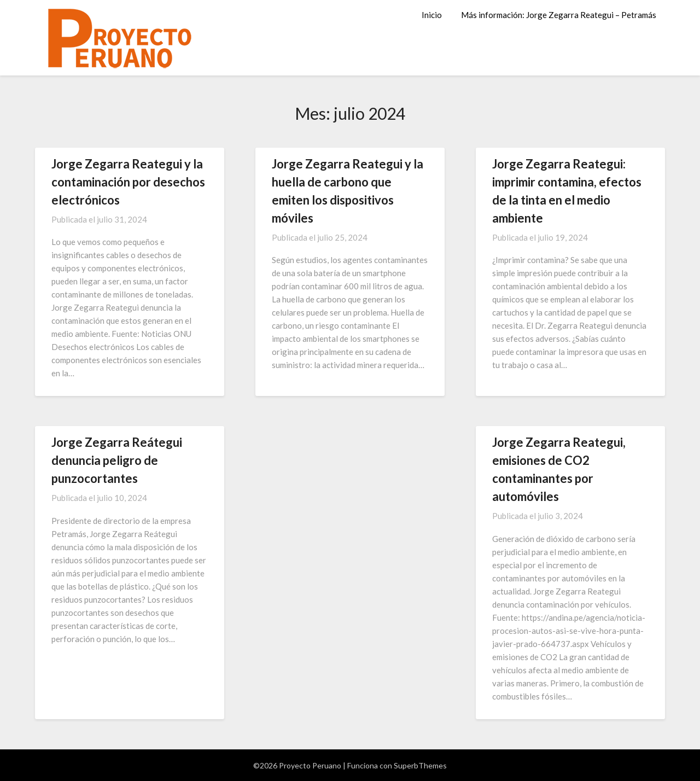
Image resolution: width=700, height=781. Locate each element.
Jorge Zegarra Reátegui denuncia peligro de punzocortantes (117, 460)
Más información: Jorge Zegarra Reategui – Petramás (559, 15)
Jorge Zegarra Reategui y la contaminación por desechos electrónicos (128, 182)
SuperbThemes (420, 765)
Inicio (432, 15)
